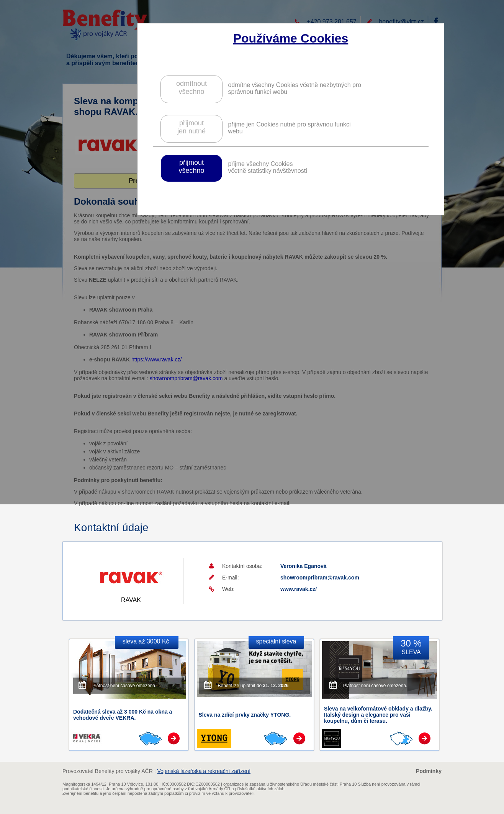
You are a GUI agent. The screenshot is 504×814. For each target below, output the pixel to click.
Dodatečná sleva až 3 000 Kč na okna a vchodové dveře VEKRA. (123, 715)
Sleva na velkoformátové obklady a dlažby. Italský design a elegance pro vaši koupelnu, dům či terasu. (378, 715)
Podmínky (429, 771)
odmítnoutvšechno (191, 88)
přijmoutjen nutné (191, 127)
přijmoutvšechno (191, 167)
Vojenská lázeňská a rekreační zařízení (204, 771)
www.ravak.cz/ (299, 589)
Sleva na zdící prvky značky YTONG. (245, 715)
